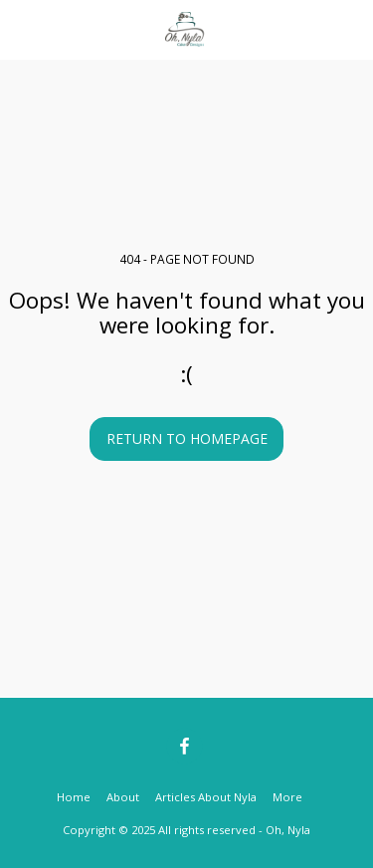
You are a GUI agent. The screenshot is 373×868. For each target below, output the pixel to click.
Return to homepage (187, 438)
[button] (22, 28)
